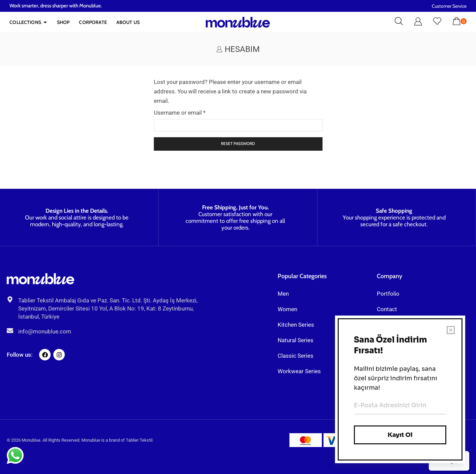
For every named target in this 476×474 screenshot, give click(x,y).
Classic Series (296, 356)
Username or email (180, 112)
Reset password (238, 144)
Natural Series (296, 340)
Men (283, 294)
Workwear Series (299, 371)
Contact (387, 309)
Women (287, 309)
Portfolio (388, 294)
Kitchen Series (296, 325)
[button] (399, 22)
